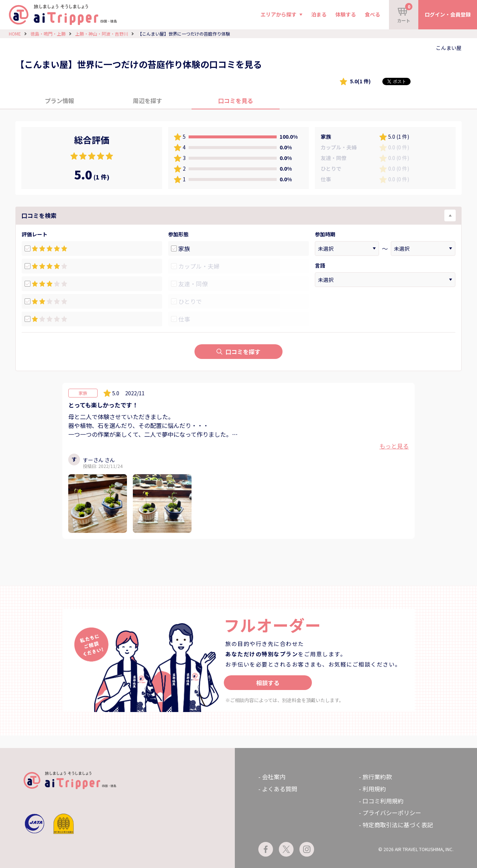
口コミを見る (236, 101)
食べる (372, 14)
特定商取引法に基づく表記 (398, 825)
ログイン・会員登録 (448, 14)
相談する (268, 683)
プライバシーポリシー (392, 813)
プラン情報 (59, 101)
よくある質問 (280, 789)
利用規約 (374, 789)
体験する (346, 14)
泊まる (319, 14)
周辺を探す (148, 101)
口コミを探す (238, 352)
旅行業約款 (377, 777)
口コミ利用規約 (383, 801)
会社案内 (274, 777)
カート (405, 13)
